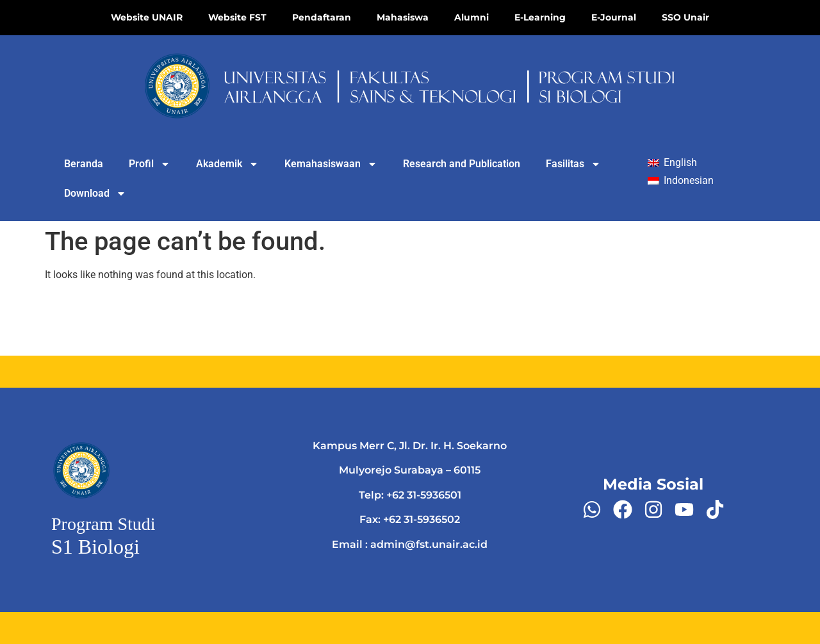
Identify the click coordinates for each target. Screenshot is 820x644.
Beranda (84, 164)
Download (95, 194)
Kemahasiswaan (331, 164)
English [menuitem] (680, 162)
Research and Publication (462, 164)
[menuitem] (672, 163)
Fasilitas (573, 164)
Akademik (227, 164)
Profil (150, 164)
